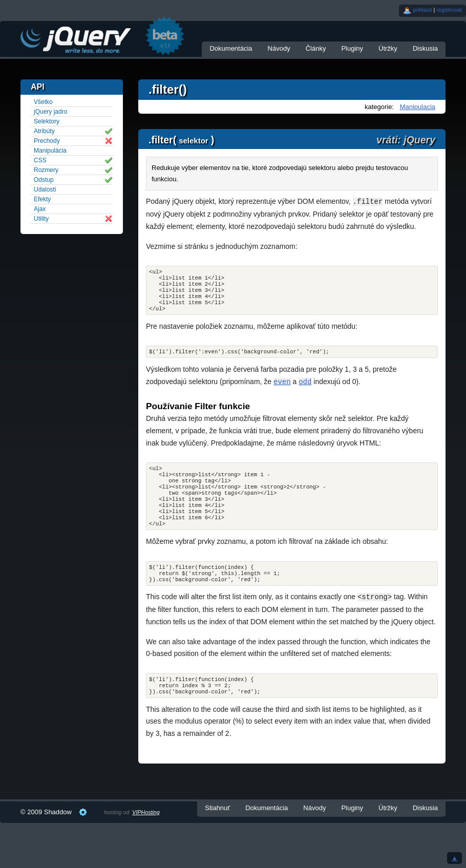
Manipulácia (50, 151)
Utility (41, 219)
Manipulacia (418, 107)
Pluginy (352, 48)
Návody (279, 48)
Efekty (42, 199)
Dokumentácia (231, 48)
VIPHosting (146, 837)
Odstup (44, 180)
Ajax (40, 209)
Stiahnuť (217, 832)
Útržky (388, 48)
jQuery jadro (50, 112)
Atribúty (44, 131)
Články (316, 48)
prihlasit (423, 10)
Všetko (43, 102)
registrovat (449, 10)
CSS (40, 160)
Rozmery (46, 170)
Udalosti (45, 189)
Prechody (47, 141)
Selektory (47, 121)
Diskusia (425, 48)
